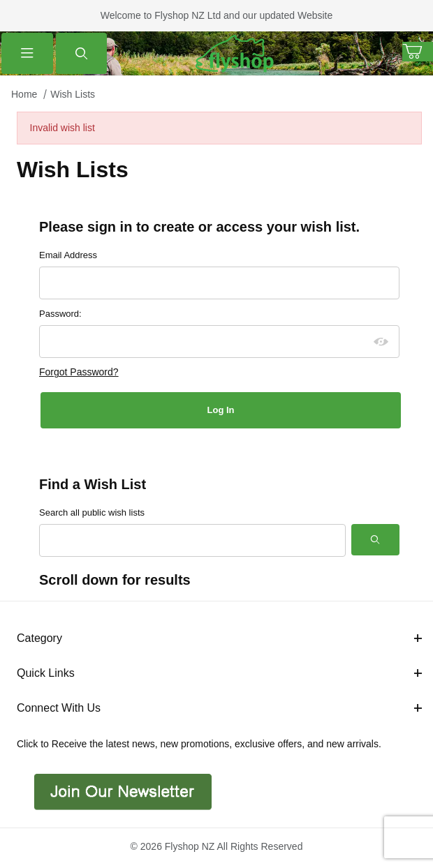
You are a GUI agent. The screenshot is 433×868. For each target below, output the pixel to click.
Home (24, 94)
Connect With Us (219, 708)
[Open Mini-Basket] (418, 52)
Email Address (68, 255)
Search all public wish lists (92, 512)
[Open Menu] (27, 53)
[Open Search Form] (82, 53)
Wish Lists (73, 94)
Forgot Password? (79, 372)
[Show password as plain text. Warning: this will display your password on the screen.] (381, 342)
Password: (60, 314)
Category (219, 638)
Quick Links (219, 673)
